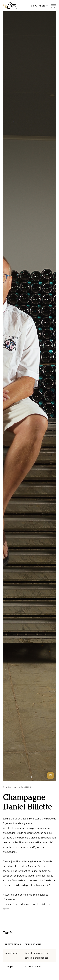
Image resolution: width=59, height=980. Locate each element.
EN (43, 6)
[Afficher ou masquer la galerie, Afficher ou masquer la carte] (51, 775)
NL (40, 6)
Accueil (6, 787)
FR (47, 6)
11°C (34, 6)
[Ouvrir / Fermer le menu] (54, 6)
